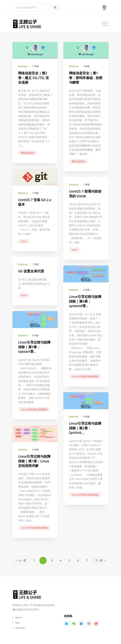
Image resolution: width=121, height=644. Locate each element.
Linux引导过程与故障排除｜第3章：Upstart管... (34, 347)
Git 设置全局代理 (31, 271)
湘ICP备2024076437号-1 (26, 609)
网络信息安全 (28, 153)
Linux (24, 241)
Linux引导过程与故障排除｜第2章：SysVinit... (85, 428)
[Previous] (21, 560)
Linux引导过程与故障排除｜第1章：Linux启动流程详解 (34, 461)
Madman (23, 66)
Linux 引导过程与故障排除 (85, 376)
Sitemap (20, 628)
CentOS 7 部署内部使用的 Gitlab (85, 194)
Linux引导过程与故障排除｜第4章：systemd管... (85, 301)
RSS (17, 623)
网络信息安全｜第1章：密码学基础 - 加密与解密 (86, 78)
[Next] (100, 560)
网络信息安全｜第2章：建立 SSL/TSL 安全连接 (34, 78)
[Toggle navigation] (105, 24)
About (19, 617)
